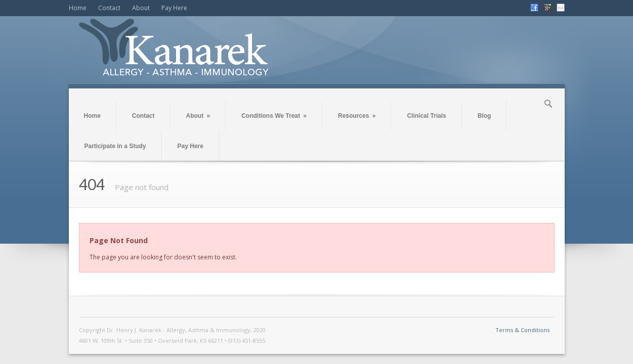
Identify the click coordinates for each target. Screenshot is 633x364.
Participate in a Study (115, 146)
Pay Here (174, 8)
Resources (357, 116)
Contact (109, 8)
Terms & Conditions (522, 330)
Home (78, 8)
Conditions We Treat (274, 116)
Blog (484, 116)
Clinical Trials (426, 116)
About (141, 8)
